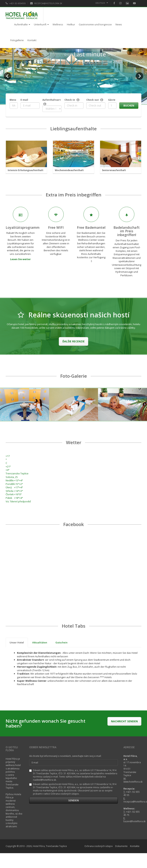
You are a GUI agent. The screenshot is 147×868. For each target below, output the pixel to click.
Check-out (93, 100)
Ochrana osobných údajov (99, 846)
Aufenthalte (22, 24)
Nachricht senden (124, 721)
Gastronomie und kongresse (95, 24)
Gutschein (61, 642)
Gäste (112, 100)
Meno (13, 100)
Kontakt (32, 40)
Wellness (58, 24)
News (119, 24)
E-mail (24, 100)
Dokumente (121, 846)
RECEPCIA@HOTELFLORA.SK (46, 3)
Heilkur (71, 24)
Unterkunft (41, 24)
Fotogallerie (17, 40)
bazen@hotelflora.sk (134, 821)
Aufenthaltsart (52, 100)
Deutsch (102, 3)
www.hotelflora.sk (133, 782)
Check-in (70, 100)
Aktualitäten (40, 642)
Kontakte (135, 846)
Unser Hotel (17, 642)
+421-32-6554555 (16, 3)
